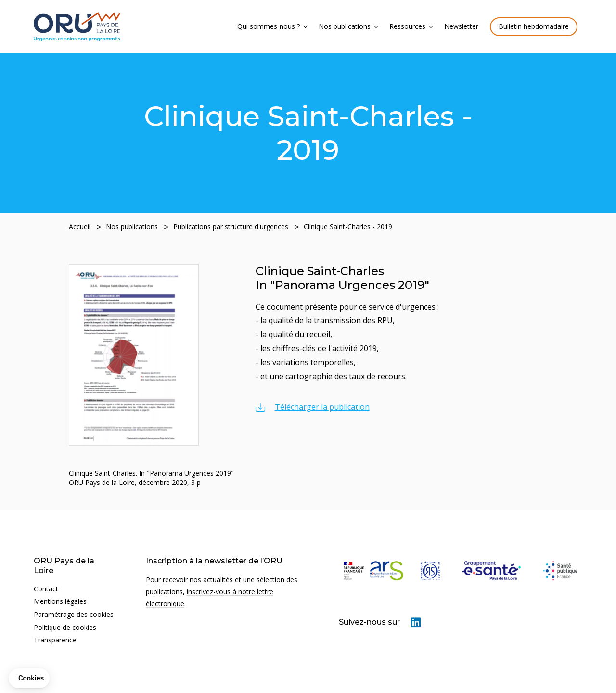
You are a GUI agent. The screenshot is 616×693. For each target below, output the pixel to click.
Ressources (407, 26)
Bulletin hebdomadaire (534, 26)
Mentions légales (60, 602)
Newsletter (461, 26)
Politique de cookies (65, 627)
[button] (29, 679)
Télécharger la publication (322, 407)
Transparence (55, 640)
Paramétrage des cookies (74, 614)
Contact (46, 589)
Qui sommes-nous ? (269, 26)
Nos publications (345, 26)
